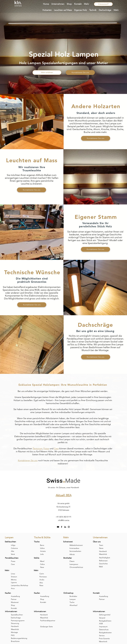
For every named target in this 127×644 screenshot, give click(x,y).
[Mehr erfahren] (47, 72)
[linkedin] (65, 527)
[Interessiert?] (103, 4)
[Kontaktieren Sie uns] (80, 72)
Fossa (46, 449)
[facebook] (62, 527)
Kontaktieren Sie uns (28, 460)
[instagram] (69, 527)
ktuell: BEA (65, 495)
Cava (56, 449)
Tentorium (38, 449)
